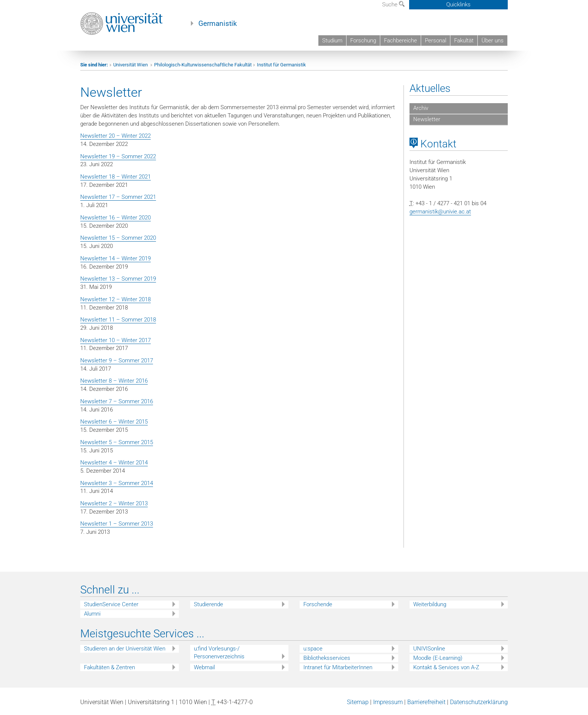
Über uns (493, 41)
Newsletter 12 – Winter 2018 (115, 299)
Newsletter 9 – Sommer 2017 (117, 361)
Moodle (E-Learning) (438, 658)
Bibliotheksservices (327, 658)
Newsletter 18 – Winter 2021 (115, 177)
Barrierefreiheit (426, 702)
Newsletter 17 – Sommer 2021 (118, 197)
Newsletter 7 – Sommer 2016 (117, 401)
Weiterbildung (430, 604)
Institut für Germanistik (281, 65)
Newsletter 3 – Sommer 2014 (117, 483)
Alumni (92, 614)
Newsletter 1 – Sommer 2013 (117, 524)
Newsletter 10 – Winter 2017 (115, 340)
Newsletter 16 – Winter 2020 (115, 218)
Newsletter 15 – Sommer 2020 (118, 238)
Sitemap (358, 702)
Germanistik (218, 24)
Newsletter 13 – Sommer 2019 (118, 279)
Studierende (208, 604)
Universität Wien (131, 65)
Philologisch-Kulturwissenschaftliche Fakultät (203, 65)
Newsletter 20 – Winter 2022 (115, 136)
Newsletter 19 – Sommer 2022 (118, 156)
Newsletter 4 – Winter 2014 (114, 463)
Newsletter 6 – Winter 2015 (114, 422)
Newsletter (427, 119)
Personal (436, 41)
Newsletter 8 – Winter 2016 (114, 381)
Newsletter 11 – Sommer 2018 (118, 320)
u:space (313, 649)
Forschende (318, 604)
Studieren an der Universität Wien (125, 649)
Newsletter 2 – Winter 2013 (114, 503)
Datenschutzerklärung (479, 702)
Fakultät (464, 41)
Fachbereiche (400, 41)
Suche (393, 5)
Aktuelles (430, 88)
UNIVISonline (429, 649)
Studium (332, 41)
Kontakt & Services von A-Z (446, 667)
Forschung (363, 41)
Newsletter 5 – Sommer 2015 (117, 442)
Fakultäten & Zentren (109, 667)
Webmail (204, 667)
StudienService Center (111, 604)
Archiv (421, 108)
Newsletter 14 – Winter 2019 (115, 258)
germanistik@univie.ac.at (440, 212)
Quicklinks (458, 5)
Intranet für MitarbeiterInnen (338, 667)
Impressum (388, 702)
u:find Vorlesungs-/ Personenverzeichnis (219, 653)
